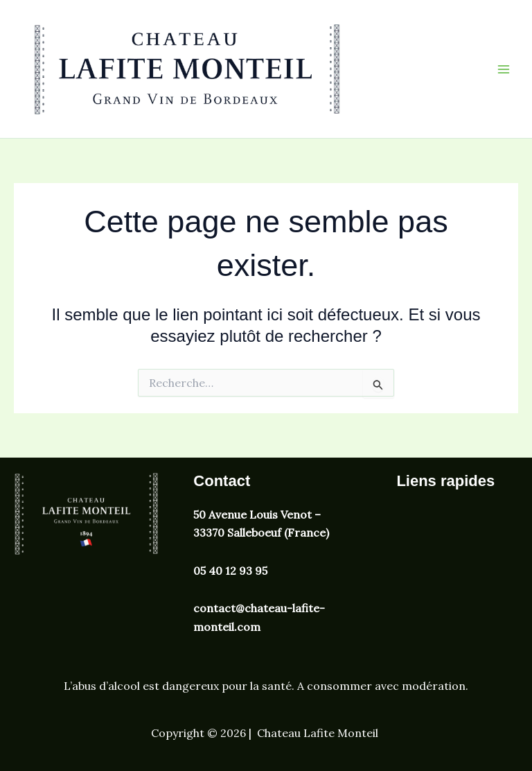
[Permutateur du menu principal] (504, 69)
